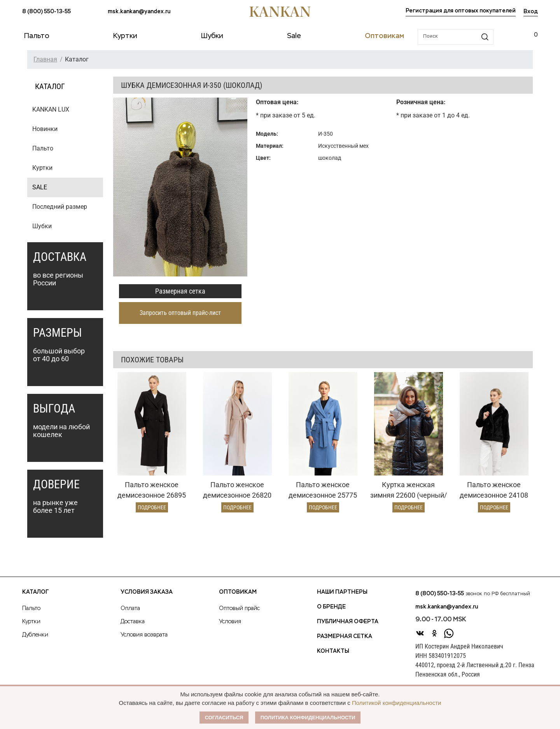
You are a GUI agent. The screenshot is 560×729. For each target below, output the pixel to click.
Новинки (45, 129)
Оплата (130, 608)
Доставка (133, 622)
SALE (40, 187)
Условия (230, 622)
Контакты (333, 651)
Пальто (43, 148)
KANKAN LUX (51, 109)
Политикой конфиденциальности (397, 703)
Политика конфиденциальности (308, 718)
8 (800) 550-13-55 (46, 12)
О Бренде (331, 607)
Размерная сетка (180, 291)
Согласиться (224, 718)
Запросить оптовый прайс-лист (180, 313)
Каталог (35, 592)
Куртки (42, 168)
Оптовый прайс (239, 608)
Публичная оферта (348, 622)
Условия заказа (147, 592)
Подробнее (152, 507)
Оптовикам (238, 592)
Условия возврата (144, 635)
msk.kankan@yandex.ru (139, 12)
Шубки (42, 226)
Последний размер (60, 207)
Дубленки (35, 635)
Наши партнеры (342, 592)
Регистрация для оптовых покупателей (461, 11)
